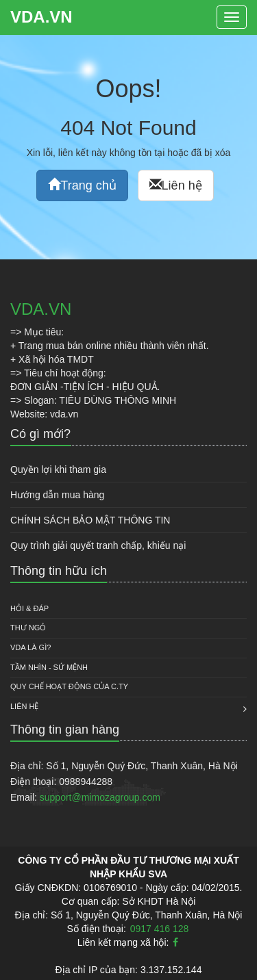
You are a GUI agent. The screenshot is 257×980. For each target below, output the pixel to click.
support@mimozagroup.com (100, 797)
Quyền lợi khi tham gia (58, 469)
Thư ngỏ (28, 628)
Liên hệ (176, 185)
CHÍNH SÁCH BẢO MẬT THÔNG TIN (90, 520)
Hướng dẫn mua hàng (57, 495)
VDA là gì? (30, 647)
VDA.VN (41, 17)
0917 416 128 (160, 929)
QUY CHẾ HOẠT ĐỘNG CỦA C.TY (69, 686)
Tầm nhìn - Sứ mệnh (49, 667)
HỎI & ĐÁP (29, 608)
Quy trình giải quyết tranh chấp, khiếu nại (98, 545)
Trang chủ (82, 185)
